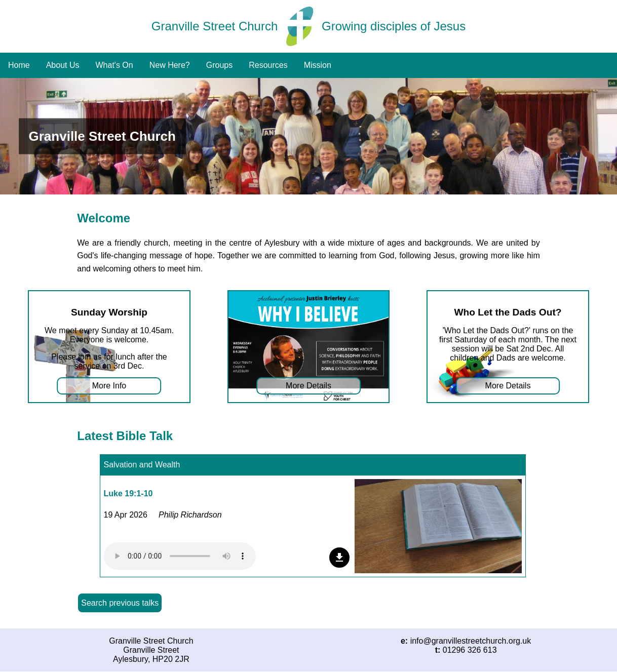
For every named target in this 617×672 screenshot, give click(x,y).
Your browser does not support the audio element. (180, 556)
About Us (63, 65)
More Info (109, 386)
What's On (114, 65)
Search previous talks (120, 603)
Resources (268, 65)
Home (19, 65)
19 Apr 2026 (126, 515)
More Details (308, 386)
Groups (219, 65)
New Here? (170, 65)
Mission (318, 65)
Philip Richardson (190, 515)
